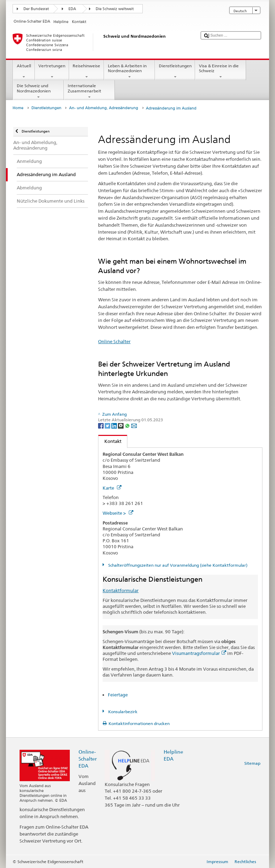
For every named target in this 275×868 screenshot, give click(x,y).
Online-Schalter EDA (88, 759)
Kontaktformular (121, 590)
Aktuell (24, 71)
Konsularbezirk (122, 712)
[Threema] (121, 425)
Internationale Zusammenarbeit (89, 91)
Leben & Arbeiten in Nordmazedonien (129, 71)
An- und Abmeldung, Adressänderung (104, 108)
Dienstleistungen (175, 71)
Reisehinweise (87, 71)
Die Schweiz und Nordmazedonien (38, 91)
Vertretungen (52, 71)
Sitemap (252, 763)
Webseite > (118, 513)
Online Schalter (114, 341)
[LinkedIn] (115, 425)
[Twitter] (108, 425)
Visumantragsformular (199, 653)
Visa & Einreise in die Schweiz (221, 71)
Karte (112, 488)
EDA (72, 9)
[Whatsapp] (128, 425)
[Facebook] (101, 425)
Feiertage (118, 695)
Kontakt (110, 441)
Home (18, 108)
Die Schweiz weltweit (115, 9)
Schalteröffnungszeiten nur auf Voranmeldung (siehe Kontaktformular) (177, 565)
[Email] (134, 425)
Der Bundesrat (36, 9)
